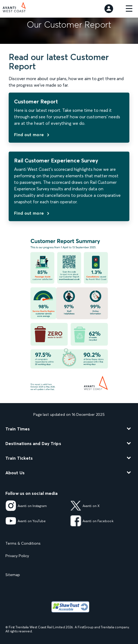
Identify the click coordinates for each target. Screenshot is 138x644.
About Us (15, 473)
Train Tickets (19, 458)
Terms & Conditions (23, 543)
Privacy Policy (17, 556)
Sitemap (13, 575)
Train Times (18, 429)
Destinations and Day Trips (33, 443)
